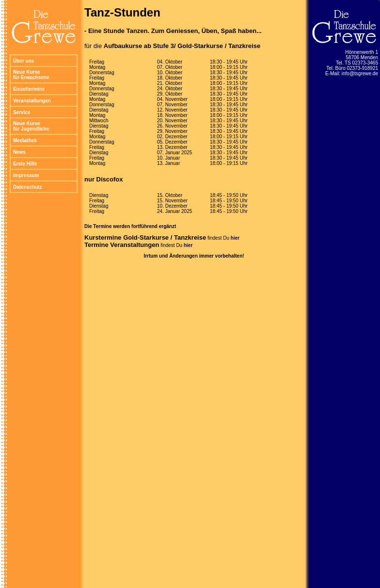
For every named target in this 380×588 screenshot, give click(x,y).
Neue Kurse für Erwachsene (31, 75)
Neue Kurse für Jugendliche (31, 126)
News (19, 152)
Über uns (24, 61)
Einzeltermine (29, 89)
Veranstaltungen (32, 101)
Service (22, 112)
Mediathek (25, 140)
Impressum (26, 175)
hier (235, 238)
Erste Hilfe (25, 164)
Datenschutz (27, 187)
